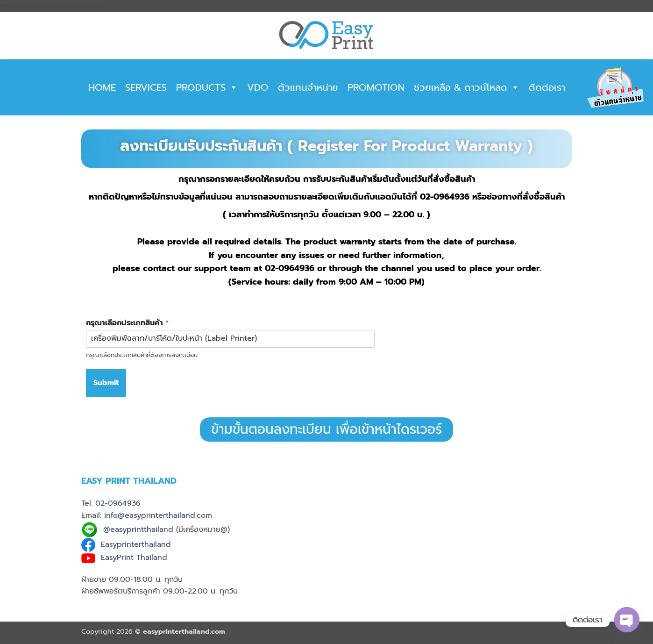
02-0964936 (118, 503)
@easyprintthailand (138, 530)
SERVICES (146, 87)
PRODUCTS (207, 87)
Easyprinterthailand (136, 545)
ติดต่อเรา (547, 87)
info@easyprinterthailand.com (158, 515)
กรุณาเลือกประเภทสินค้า (127, 323)
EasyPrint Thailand (134, 558)
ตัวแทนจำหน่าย (308, 87)
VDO (258, 87)
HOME (102, 87)
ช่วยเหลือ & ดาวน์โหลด (467, 87)
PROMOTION (376, 87)
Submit (106, 383)
